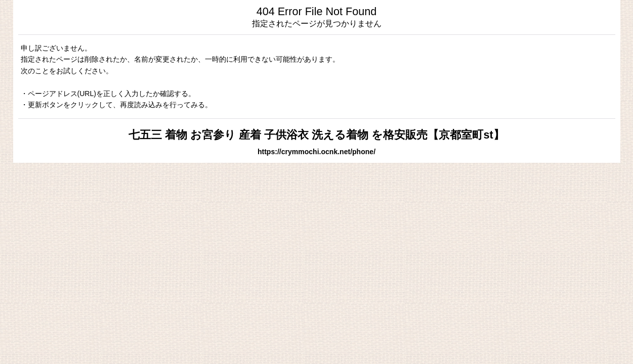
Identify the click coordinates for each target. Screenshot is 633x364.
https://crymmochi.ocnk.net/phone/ (316, 152)
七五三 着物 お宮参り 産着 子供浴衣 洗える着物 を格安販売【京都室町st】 (316, 135)
